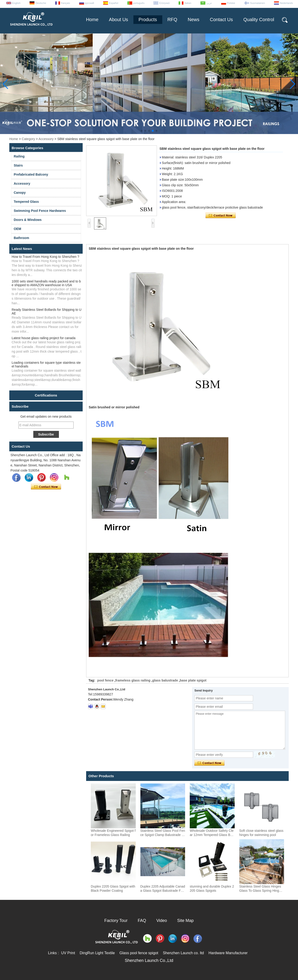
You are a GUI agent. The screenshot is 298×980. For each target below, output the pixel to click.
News (193, 20)
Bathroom (21, 238)
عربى (209, 3)
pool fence (105, 680)
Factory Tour (116, 921)
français (66, 3)
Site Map (185, 921)
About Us (119, 20)
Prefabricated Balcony (31, 174)
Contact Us (221, 20)
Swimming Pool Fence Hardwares (40, 211)
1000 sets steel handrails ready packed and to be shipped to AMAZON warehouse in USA (46, 283)
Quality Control (259, 20)
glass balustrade (165, 680)
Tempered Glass (26, 202)
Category (28, 139)
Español (114, 3)
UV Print (68, 953)
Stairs (18, 165)
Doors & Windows (28, 220)
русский (90, 3)
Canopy (20, 193)
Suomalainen (257, 3)
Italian (188, 3)
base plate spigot (193, 680)
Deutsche (41, 3)
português (139, 3)
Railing (19, 156)
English (16, 3)
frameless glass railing (133, 680)
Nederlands (286, 3)
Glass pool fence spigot (139, 953)
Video (162, 921)
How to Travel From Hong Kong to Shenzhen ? (45, 257)
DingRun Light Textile (97, 953)
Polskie (231, 3)
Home (92, 20)
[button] (142, 131)
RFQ (172, 20)
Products (148, 20)
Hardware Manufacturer (228, 953)
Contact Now (46, 487)
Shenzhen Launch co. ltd (183, 953)
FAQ (142, 921)
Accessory (46, 139)
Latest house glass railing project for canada (44, 338)
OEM (17, 229)
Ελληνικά (164, 3)
